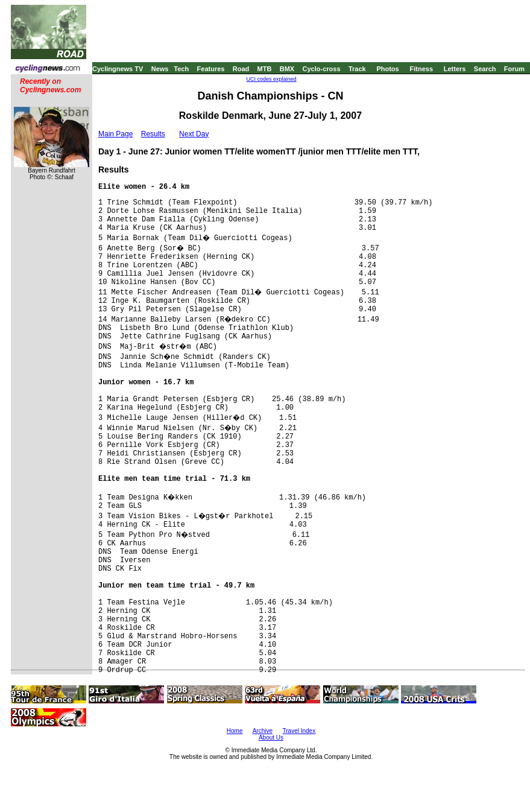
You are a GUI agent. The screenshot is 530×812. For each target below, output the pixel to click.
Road (241, 69)
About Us (271, 737)
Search (485, 69)
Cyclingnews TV (118, 69)
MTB (265, 69)
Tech (181, 69)
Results (153, 134)
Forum (514, 69)
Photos (387, 69)
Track (357, 69)
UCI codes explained (272, 79)
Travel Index (299, 731)
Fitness (421, 69)
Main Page (115, 134)
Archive (263, 731)
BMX (287, 69)
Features (211, 69)
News (160, 69)
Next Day (194, 134)
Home (235, 731)
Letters (455, 69)
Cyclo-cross (322, 69)
